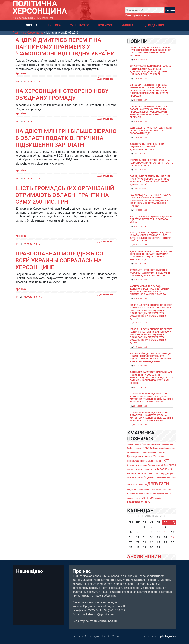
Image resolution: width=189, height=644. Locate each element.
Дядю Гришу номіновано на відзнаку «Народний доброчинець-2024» (147, 147)
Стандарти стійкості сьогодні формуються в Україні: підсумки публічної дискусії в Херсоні (150, 273)
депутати (158, 483)
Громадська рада (138, 456)
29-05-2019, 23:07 (33, 122)
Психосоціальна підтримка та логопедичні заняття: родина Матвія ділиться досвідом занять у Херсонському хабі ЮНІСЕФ (152, 398)
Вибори (148, 448)
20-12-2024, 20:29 (140, 366)
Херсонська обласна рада (156, 474)
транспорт (147, 498)
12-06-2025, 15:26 (140, 138)
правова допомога (147, 494)
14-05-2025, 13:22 (140, 210)
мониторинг (133, 494)
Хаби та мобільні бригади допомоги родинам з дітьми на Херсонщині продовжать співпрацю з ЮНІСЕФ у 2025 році (150, 290)
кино (164, 490)
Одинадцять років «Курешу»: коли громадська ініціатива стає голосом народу (151, 131)
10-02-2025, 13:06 (140, 299)
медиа (170, 490)
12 (173, 532)
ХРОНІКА (128, 25)
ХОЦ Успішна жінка (147, 469)
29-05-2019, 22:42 (33, 244)
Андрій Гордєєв (134, 444)
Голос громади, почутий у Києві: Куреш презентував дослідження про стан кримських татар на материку (150, 51)
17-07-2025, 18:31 (140, 79)
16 (151, 537)
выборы (143, 484)
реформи (169, 494)
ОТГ (167, 461)
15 (145, 537)
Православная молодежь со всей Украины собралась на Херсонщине (59, 260)
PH (18, 82)
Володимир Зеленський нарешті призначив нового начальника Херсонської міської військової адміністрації (150, 180)
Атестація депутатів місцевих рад (158, 444)
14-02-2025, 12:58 (140, 280)
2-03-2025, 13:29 (139, 264)
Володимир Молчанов (137, 452)
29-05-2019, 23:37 (33, 82)
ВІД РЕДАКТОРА (154, 25)
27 (131, 547)
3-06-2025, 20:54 (139, 189)
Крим (142, 461)
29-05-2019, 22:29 (33, 297)
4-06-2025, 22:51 (139, 154)
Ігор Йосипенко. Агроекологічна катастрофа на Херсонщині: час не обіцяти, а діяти (151, 163)
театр (137, 498)
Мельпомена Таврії (155, 461)
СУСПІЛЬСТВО (80, 25)
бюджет (149, 477)
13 (131, 537)
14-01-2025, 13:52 (140, 323)
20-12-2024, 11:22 (140, 406)
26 (173, 542)
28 (138, 547)
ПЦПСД (172, 465)
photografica (168, 636)
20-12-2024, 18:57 (140, 387)
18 (165, 537)
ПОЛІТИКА (54, 25)
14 (138, 537)
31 (158, 547)
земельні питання (153, 490)
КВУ (153, 456)
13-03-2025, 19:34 (140, 245)
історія (158, 498)
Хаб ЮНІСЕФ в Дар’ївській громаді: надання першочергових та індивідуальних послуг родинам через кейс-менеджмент (150, 357)
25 (165, 542)
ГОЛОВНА (31, 25)
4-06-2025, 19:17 (139, 170)
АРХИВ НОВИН (144, 556)
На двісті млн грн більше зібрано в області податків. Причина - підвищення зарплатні (66, 138)
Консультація (133, 461)
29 (145, 547)
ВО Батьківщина (134, 448)
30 (151, 547)
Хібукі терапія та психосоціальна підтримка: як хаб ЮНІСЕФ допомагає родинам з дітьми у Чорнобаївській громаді (150, 70)
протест (161, 494)
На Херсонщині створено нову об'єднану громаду (62, 94)
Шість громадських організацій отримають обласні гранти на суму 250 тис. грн (65, 195)
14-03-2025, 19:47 (140, 226)
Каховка (161, 457)
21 (138, 542)
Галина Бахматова (157, 452)
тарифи (130, 498)
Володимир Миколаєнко (165, 448)
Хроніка (21, 73)
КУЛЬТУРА (105, 25)
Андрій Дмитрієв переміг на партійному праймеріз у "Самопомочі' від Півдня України (65, 47)
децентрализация (135, 490)
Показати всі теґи (139, 502)
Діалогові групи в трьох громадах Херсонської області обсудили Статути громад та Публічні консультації (151, 255)
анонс (139, 477)
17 (158, 537)
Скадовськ (132, 469)
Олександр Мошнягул (137, 465)
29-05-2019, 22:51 (33, 179)
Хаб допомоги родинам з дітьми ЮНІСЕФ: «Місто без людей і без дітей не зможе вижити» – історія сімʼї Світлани (150, 237)
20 (131, 542)
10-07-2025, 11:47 (140, 100)
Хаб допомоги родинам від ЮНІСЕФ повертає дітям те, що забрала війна (151, 219)
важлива (160, 477)
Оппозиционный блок (158, 465)
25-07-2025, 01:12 (140, 60)
